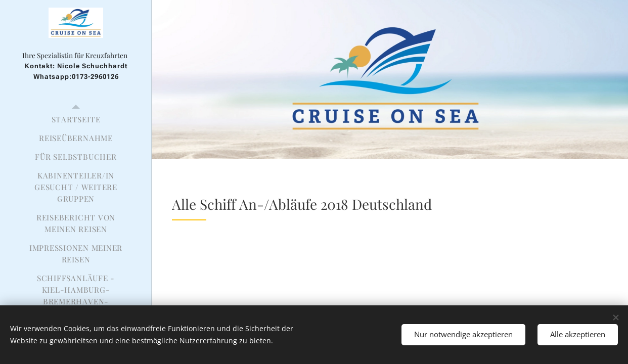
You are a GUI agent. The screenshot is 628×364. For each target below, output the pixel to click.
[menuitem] (76, 120)
